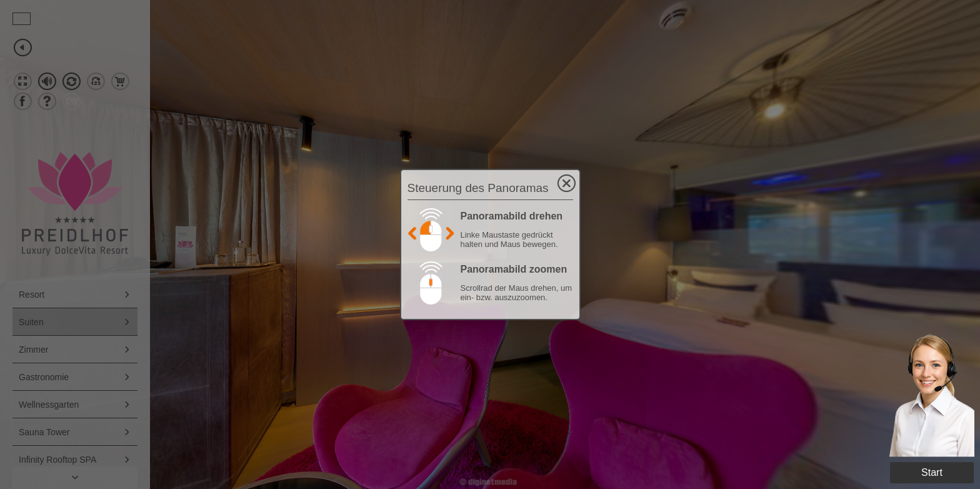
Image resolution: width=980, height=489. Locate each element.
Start (932, 472)
